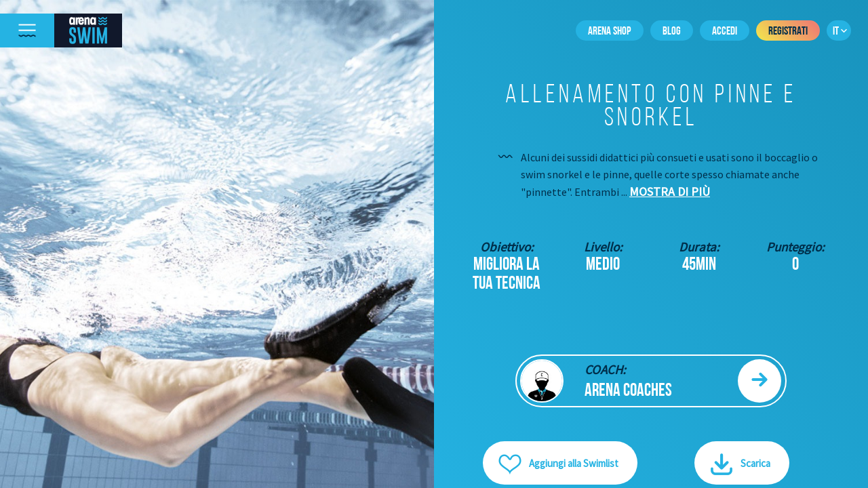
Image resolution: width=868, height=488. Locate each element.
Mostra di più (670, 191)
